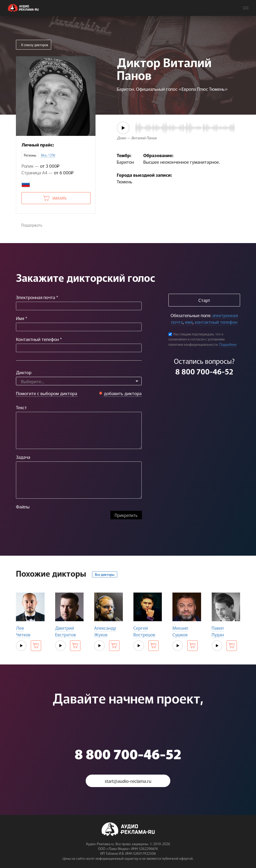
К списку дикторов (35, 45)
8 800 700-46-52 (204, 371)
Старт (204, 300)
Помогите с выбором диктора (47, 393)
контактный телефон (216, 322)
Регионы (30, 155)
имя (189, 322)
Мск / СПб (48, 155)
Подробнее (228, 344)
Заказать (59, 198)
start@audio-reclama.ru (128, 781)
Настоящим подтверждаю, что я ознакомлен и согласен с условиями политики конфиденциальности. (197, 339)
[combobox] (79, 381)
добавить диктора (123, 393)
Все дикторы (105, 574)
